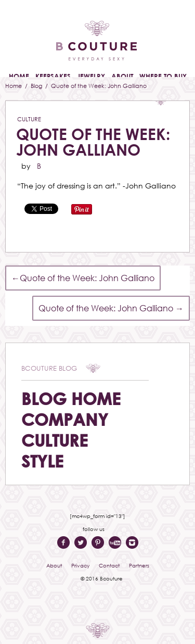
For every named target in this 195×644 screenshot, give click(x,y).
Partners (139, 565)
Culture (29, 119)
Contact (109, 565)
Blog (37, 86)
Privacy (80, 565)
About (54, 565)
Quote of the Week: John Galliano (93, 142)
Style (42, 461)
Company (65, 419)
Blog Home (71, 399)
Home (14, 86)
